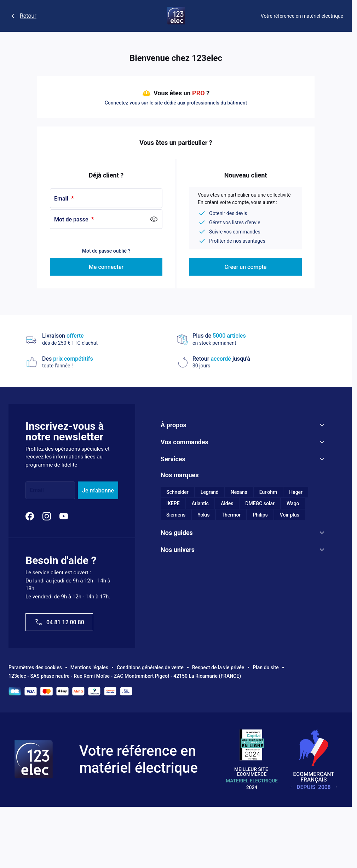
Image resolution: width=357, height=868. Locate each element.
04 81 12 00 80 (59, 622)
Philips (260, 515)
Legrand (210, 492)
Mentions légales (89, 667)
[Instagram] (47, 516)
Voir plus (290, 515)
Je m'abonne (98, 491)
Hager (296, 492)
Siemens (176, 515)
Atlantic (200, 503)
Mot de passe (72, 219)
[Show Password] (154, 219)
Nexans (239, 492)
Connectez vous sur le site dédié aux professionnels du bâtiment (176, 103)
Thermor (231, 515)
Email (62, 199)
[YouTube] (64, 516)
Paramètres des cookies (35, 667)
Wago (293, 503)
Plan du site (266, 667)
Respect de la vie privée (218, 667)
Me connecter (106, 267)
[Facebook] (30, 516)
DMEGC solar (260, 503)
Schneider (177, 492)
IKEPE (173, 503)
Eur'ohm (268, 492)
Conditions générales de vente (150, 667)
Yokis (203, 515)
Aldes (227, 503)
